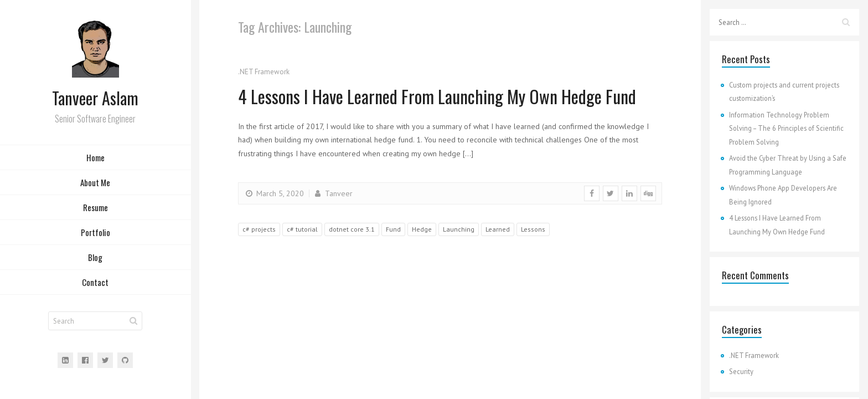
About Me (95, 183)
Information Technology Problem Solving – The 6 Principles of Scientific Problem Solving (786, 128)
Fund (393, 229)
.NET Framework (264, 72)
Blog (95, 258)
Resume (95, 208)
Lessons (533, 229)
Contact (95, 283)
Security (741, 371)
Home (95, 158)
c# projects (259, 229)
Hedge (422, 229)
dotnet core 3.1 (352, 229)
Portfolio (95, 233)
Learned (498, 229)
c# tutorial (302, 229)
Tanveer (333, 193)
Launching (459, 229)
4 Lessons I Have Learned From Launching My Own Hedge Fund (440, 96)
